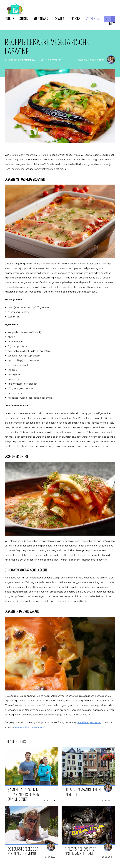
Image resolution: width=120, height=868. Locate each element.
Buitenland (41, 19)
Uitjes (10, 19)
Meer (112, 24)
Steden (24, 19)
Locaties (59, 19)
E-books (75, 19)
